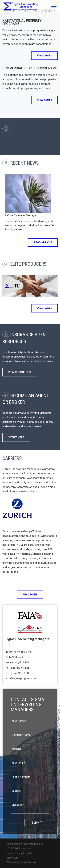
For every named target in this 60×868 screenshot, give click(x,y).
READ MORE (30, 594)
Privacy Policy (14, 853)
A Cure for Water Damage (20, 215)
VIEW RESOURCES (19, 372)
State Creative (28, 862)
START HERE (16, 438)
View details (44, 55)
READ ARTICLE (43, 242)
